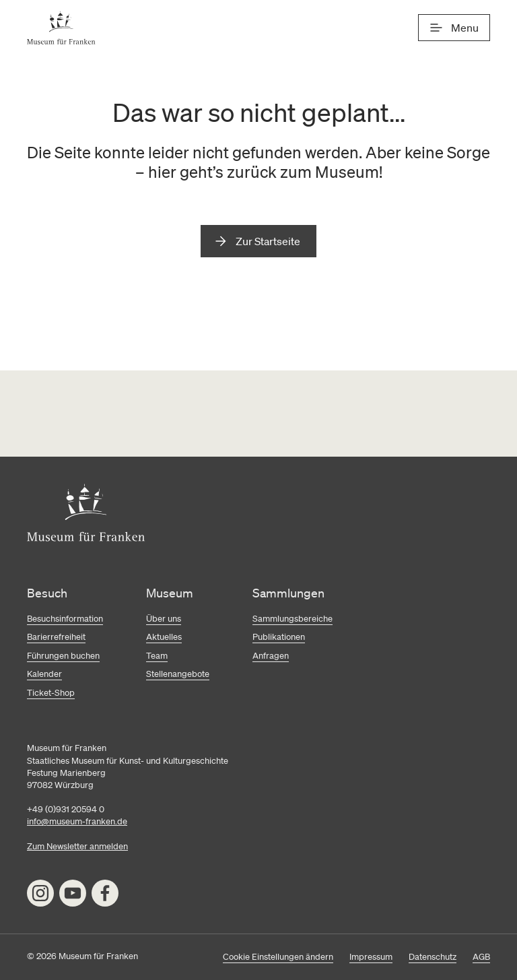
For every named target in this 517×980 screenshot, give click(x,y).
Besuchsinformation (65, 619)
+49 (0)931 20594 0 (66, 809)
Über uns (164, 619)
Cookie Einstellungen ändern (278, 957)
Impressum (371, 957)
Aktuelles (164, 637)
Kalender (44, 674)
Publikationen (279, 637)
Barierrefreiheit (56, 637)
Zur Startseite (268, 241)
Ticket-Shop (51, 693)
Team (157, 656)
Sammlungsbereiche (292, 619)
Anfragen (271, 656)
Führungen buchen (63, 656)
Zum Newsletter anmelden (77, 846)
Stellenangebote (178, 674)
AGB (481, 957)
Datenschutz (433, 957)
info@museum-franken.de (77, 821)
